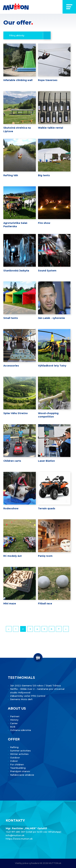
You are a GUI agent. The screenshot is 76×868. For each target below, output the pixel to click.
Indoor (14, 761)
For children (17, 764)
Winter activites (19, 754)
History (14, 720)
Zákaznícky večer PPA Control (28, 696)
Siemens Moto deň (21, 699)
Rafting (14, 747)
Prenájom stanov (20, 771)
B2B (13, 727)
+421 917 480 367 (16, 832)
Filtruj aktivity (17, 35)
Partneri (15, 716)
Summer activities (20, 751)
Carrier (14, 723)
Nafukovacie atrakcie (22, 775)
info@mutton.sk (15, 835)
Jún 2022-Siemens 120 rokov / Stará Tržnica (35, 686)
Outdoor (15, 758)
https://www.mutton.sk (19, 839)
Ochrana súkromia (21, 730)
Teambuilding (18, 768)
